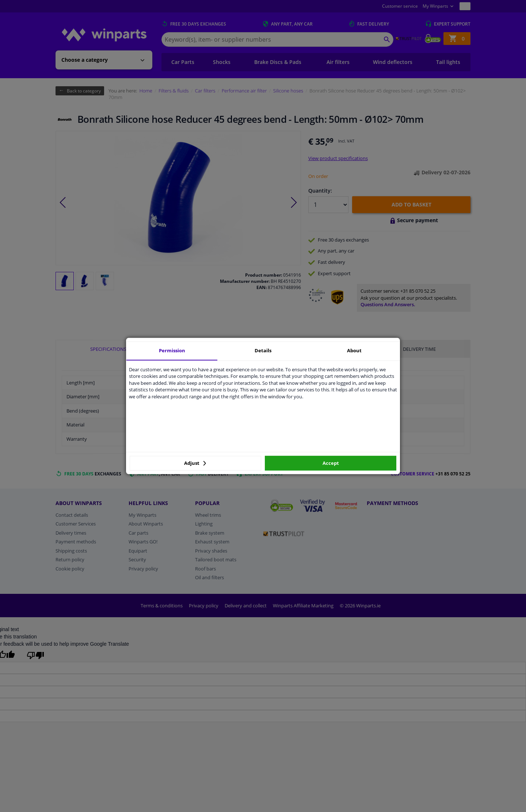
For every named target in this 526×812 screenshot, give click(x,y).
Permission (172, 350)
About (354, 350)
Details (263, 350)
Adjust (195, 463)
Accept (331, 463)
